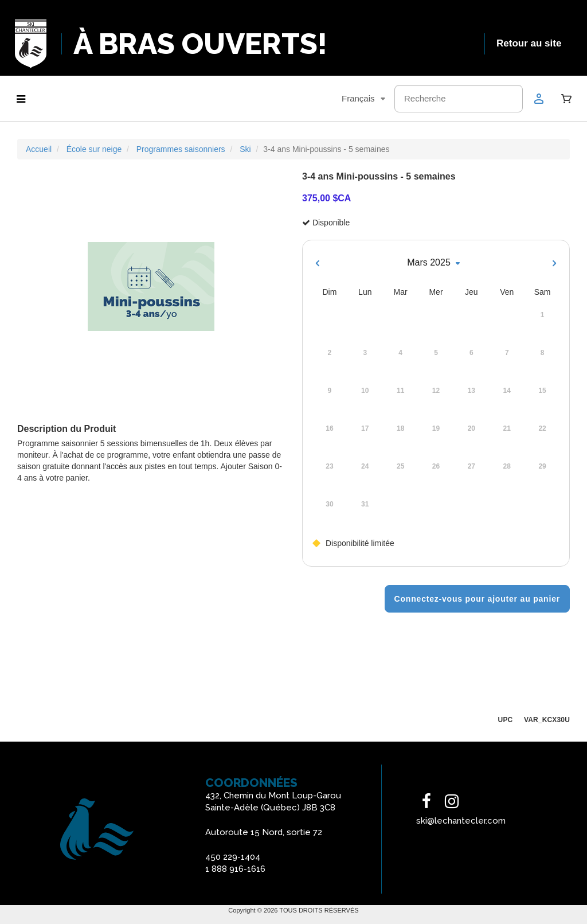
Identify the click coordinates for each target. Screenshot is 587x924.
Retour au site (529, 43)
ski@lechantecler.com (461, 821)
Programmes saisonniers (181, 149)
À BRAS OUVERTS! (200, 44)
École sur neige (94, 149)
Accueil (39, 149)
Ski (245, 149)
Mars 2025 (436, 263)
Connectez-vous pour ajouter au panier (477, 599)
